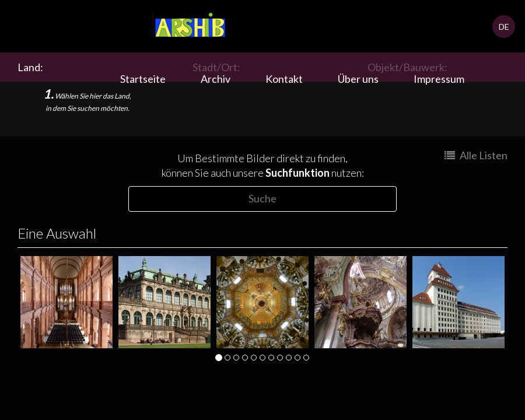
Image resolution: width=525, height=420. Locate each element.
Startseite (143, 79)
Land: (32, 67)
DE (504, 27)
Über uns (358, 79)
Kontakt (284, 79)
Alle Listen (476, 155)
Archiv (216, 79)
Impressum (439, 79)
